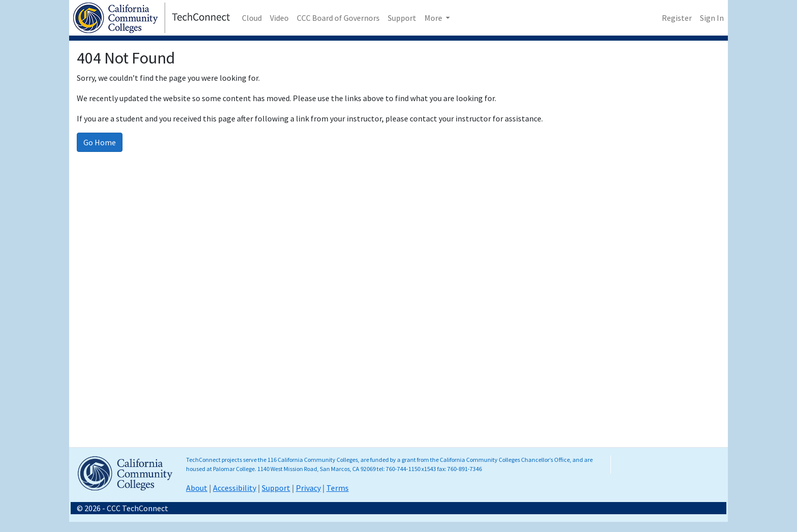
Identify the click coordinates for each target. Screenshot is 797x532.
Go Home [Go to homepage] (100, 142)
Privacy (308, 488)
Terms (338, 488)
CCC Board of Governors (338, 18)
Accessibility (235, 488)
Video (279, 18)
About (197, 488)
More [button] (434, 18)
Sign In (712, 18)
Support (402, 18)
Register (677, 18)
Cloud (252, 18)
